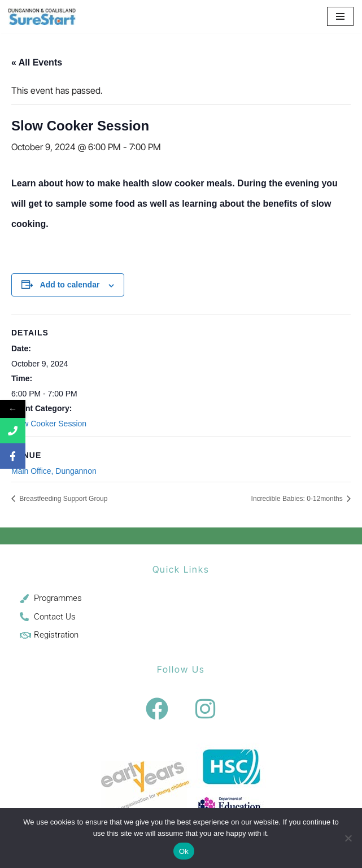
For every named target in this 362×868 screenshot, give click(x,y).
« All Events (37, 62)
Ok (184, 851)
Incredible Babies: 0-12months (298, 499)
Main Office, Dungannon (54, 471)
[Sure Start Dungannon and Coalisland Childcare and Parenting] (42, 16)
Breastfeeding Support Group (62, 499)
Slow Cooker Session (49, 424)
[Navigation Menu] (340, 16)
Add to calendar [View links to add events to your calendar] (70, 285)
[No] (348, 838)
